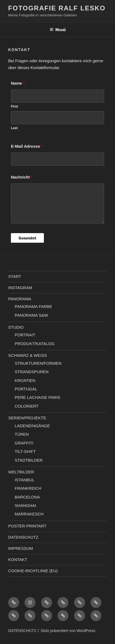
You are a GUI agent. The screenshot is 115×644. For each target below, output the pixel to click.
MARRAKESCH (29, 514)
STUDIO (16, 327)
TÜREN (22, 434)
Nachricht (22, 177)
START (15, 276)
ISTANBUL (25, 480)
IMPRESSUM (21, 548)
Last (14, 128)
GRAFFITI (24, 443)
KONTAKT (18, 560)
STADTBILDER (29, 460)
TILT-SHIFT (25, 451)
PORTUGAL (26, 389)
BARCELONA (27, 497)
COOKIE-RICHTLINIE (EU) (33, 571)
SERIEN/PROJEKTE (27, 418)
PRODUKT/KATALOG (35, 344)
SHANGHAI (25, 505)
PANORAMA (20, 299)
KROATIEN (25, 380)
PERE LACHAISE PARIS (37, 397)
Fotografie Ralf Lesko (57, 8)
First (14, 106)
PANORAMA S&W (31, 315)
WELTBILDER (21, 472)
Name (18, 83)
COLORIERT (27, 406)
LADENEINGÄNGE (32, 426)
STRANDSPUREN (32, 372)
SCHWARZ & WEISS (28, 355)
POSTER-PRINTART (27, 526)
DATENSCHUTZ (23, 537)
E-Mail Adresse (27, 146)
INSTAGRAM (20, 288)
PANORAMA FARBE (33, 306)
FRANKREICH (28, 488)
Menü (58, 30)
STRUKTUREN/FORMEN (38, 363)
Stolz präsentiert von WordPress (68, 631)
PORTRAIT (25, 335)
